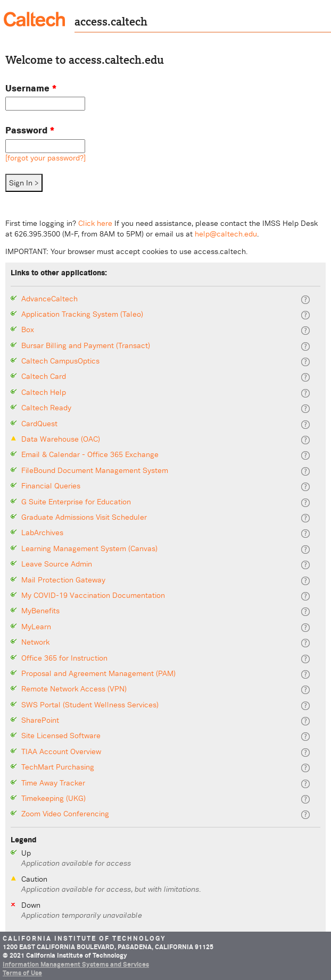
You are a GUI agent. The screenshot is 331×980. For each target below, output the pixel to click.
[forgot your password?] (45, 158)
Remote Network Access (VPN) (74, 689)
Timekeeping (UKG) (53, 799)
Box (28, 330)
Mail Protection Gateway (63, 580)
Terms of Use (22, 973)
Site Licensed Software (61, 736)
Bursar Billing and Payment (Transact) (86, 346)
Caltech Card (44, 377)
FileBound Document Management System (95, 471)
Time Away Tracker (53, 783)
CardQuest (39, 424)
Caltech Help (44, 392)
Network (35, 642)
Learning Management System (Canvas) (89, 549)
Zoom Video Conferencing (65, 814)
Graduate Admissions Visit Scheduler (84, 517)
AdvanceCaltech (49, 299)
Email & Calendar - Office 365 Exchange (90, 455)
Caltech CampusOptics (60, 361)
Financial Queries (51, 486)
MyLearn (36, 627)
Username (31, 88)
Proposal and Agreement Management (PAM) (98, 674)
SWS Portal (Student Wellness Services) (90, 705)
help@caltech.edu (226, 234)
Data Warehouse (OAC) (61, 439)
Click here (95, 223)
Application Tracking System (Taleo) (82, 314)
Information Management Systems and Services (76, 965)
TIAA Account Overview (61, 752)
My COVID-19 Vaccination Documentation (93, 595)
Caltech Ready (46, 408)
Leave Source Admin (57, 564)
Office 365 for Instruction (64, 658)
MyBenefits (40, 611)
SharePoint (40, 720)
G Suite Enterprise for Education (76, 502)
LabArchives (42, 533)
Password (30, 130)
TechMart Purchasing (58, 767)
